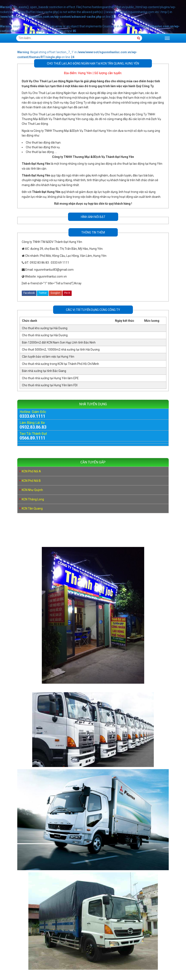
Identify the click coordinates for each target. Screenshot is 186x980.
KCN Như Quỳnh (32, 490)
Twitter (43, 293)
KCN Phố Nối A (31, 471)
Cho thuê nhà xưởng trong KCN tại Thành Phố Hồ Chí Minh (60, 364)
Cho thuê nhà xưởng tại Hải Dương (45, 335)
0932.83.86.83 (33, 427)
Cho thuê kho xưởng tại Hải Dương (45, 328)
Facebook (29, 293)
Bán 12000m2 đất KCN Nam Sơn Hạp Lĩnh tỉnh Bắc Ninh (59, 342)
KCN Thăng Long (33, 499)
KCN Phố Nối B (31, 481)
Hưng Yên (85, 73)
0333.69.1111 (32, 416)
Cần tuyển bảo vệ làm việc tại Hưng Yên (48, 357)
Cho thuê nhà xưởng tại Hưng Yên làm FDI (50, 385)
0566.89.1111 (32, 438)
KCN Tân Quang (32, 508)
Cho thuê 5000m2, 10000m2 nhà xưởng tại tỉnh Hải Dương (61, 350)
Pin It (67, 293)
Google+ (55, 293)
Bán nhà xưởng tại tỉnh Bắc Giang (44, 371)
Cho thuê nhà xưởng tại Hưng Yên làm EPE (50, 378)
